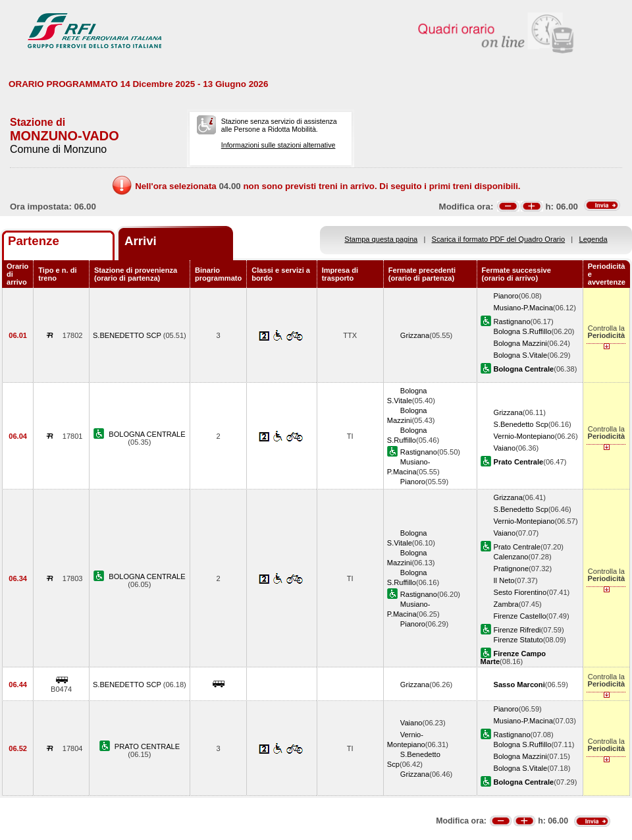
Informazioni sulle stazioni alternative (278, 145)
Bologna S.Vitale (521, 355)
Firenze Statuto (518, 640)
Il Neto (504, 580)
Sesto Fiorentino (520, 592)
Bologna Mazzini (520, 343)
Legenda (593, 239)
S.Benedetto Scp (521, 424)
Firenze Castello (520, 616)
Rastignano (512, 322)
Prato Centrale (517, 547)
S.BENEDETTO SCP (128, 335)
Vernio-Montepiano (524, 436)
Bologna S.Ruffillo (523, 331)
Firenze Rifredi (517, 630)
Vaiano (505, 448)
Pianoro (506, 296)
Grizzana (415, 335)
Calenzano (511, 557)
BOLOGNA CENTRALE (147, 434)
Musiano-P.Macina (523, 308)
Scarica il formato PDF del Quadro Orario (499, 239)
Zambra (506, 604)
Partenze (34, 241)
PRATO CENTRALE (147, 746)
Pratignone (512, 569)
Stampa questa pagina (381, 239)
